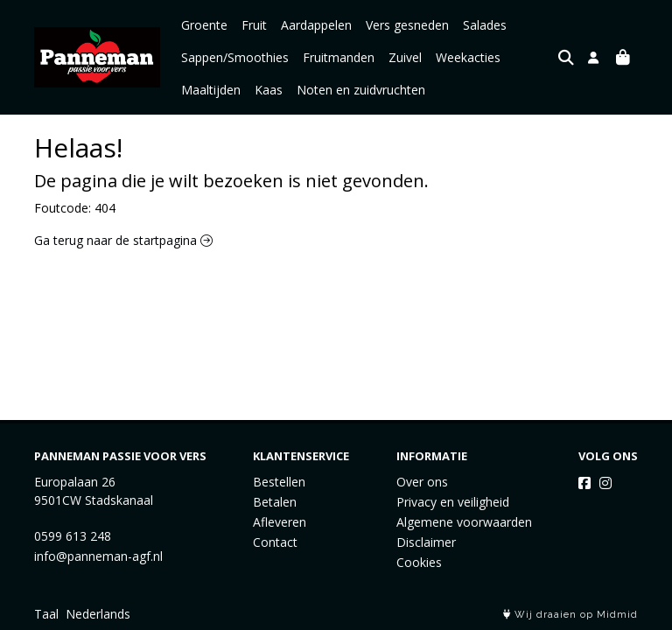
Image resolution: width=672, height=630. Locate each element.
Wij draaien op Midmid (570, 615)
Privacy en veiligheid (453, 502)
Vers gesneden (407, 25)
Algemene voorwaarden (464, 522)
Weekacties (468, 57)
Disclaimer (426, 542)
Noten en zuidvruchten (361, 90)
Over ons (422, 482)
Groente (204, 25)
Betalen (275, 502)
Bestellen (279, 482)
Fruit (254, 25)
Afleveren (280, 522)
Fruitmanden (339, 57)
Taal (46, 614)
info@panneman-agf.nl (98, 556)
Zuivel (405, 57)
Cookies (419, 562)
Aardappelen (316, 25)
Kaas (269, 90)
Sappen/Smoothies (235, 57)
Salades (485, 25)
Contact (275, 542)
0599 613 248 (73, 536)
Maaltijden (211, 90)
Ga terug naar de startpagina (123, 240)
